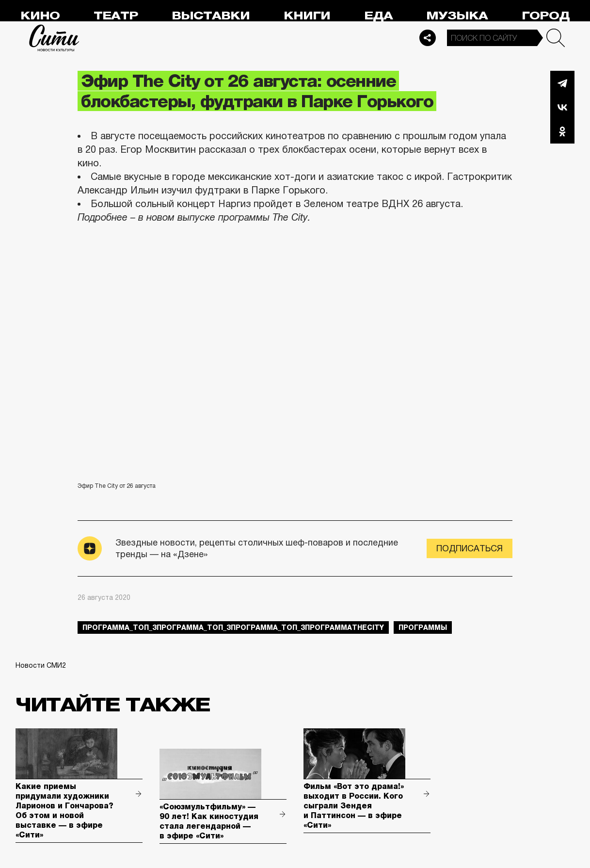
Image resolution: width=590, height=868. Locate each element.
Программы (423, 627)
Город (546, 16)
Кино (40, 16)
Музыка (457, 16)
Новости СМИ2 (41, 665)
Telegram (562, 83)
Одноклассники (562, 131)
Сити (54, 38)
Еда (378, 16)
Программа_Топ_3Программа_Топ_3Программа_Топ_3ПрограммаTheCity (233, 627)
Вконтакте (562, 107)
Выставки (211, 16)
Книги (307, 16)
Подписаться (470, 548)
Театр (116, 16)
